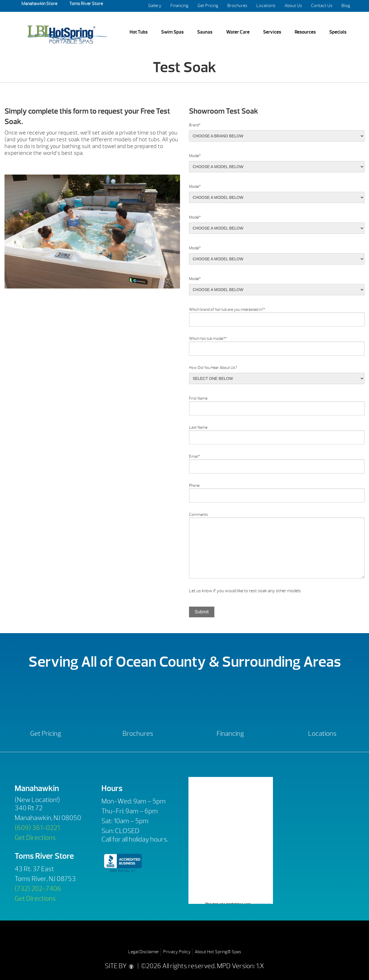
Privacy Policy (177, 952)
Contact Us (322, 6)
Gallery (155, 6)
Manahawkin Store (39, 4)
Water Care (238, 32)
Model (195, 156)
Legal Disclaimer (144, 952)
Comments (198, 515)
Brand (195, 125)
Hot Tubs (139, 32)
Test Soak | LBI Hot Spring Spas (67, 32)
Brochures (237, 6)
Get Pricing (208, 6)
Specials (338, 32)
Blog (346, 6)
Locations (266, 6)
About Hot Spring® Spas (218, 952)
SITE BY (121, 966)
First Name (198, 398)
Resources (305, 32)
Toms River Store (86, 4)
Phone (194, 485)
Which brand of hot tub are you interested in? (227, 310)
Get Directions (35, 838)
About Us (293, 6)
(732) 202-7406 (38, 889)
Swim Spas (172, 32)
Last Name (198, 427)
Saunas (205, 32)
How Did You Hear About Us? (213, 368)
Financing (179, 6)
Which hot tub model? (208, 339)
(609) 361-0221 (37, 828)
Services (272, 32)
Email (194, 456)
